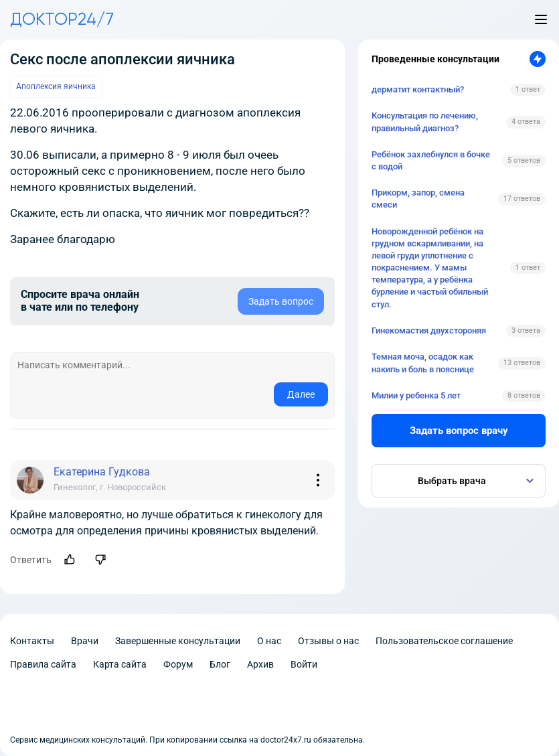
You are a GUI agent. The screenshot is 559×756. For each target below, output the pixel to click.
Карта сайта (120, 664)
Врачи (85, 641)
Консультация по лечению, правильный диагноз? (425, 122)
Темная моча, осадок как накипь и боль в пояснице (423, 363)
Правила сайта (43, 664)
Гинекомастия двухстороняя (429, 330)
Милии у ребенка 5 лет (416, 395)
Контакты (32, 641)
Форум (178, 664)
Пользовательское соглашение (444, 641)
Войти (304, 664)
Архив (260, 664)
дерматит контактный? (418, 89)
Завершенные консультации (178, 641)
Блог (220, 664)
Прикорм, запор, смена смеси (418, 199)
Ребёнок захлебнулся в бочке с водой (431, 160)
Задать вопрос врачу (459, 431)
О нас (269, 641)
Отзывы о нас (328, 641)
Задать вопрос (281, 301)
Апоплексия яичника (56, 86)
